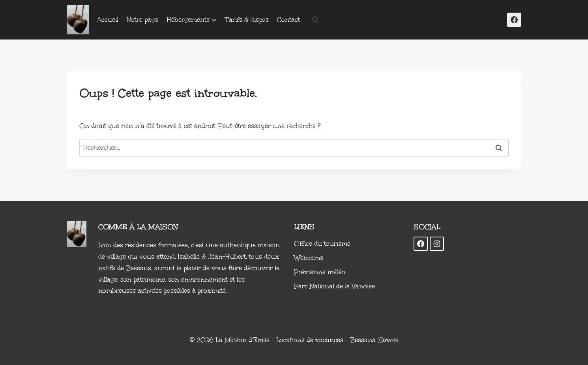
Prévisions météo (320, 272)
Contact (288, 20)
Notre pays (142, 20)
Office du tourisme (322, 244)
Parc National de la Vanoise (334, 286)
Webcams (309, 258)
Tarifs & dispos (247, 20)
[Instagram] (437, 244)
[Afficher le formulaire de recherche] (315, 20)
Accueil (108, 20)
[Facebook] (514, 20)
